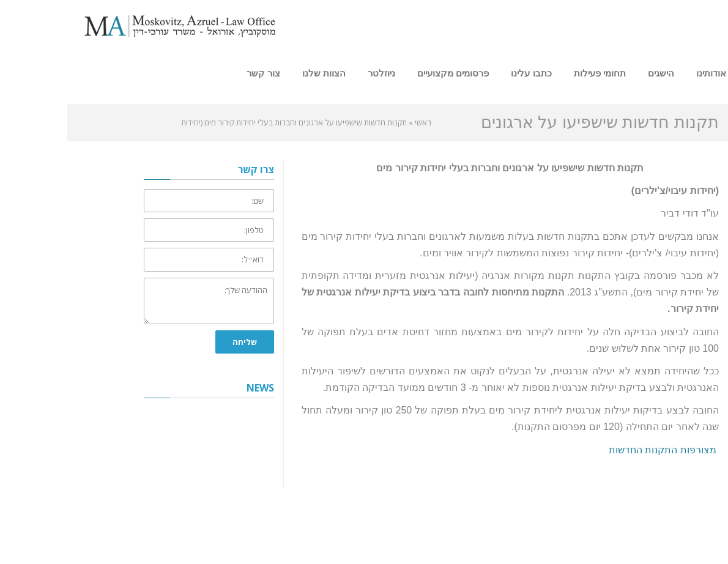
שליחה (177, 342)
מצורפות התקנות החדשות (596, 450)
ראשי (356, 122)
